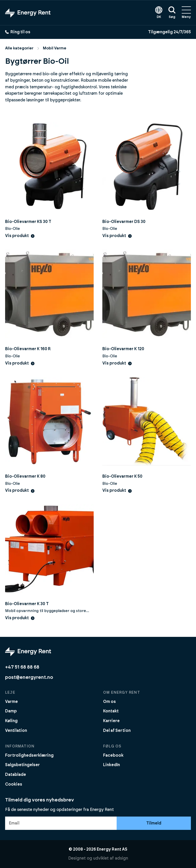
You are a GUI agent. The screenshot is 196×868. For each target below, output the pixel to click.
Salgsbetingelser (22, 765)
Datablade (16, 775)
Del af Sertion (117, 731)
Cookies (14, 784)
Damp (11, 711)
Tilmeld (154, 823)
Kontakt (111, 711)
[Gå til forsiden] (28, 13)
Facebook (113, 755)
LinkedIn (112, 765)
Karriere (111, 721)
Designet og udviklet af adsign (98, 858)
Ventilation (16, 731)
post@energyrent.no (29, 677)
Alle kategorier (19, 48)
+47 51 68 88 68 (22, 667)
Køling (11, 721)
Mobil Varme (55, 48)
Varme (11, 702)
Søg (172, 13)
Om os (109, 702)
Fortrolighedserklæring (29, 755)
